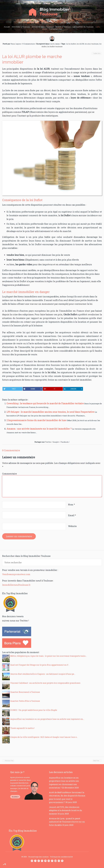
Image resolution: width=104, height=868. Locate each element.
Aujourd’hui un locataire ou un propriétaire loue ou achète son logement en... (47, 719)
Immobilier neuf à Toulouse (43, 27)
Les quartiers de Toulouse (83, 27)
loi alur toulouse (92, 44)
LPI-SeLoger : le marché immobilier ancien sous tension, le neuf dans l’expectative (51, 412)
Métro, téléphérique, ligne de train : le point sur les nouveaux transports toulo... (48, 656)
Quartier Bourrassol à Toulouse (25, 692)
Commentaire (9, 474)
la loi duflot (71, 44)
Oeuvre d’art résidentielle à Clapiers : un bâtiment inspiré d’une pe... (43, 674)
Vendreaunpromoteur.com (16, 574)
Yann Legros (16, 44)
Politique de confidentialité (61, 857)
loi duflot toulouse (55, 46)
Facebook (65, 442)
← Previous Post (8, 761)
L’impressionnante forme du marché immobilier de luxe (37, 420)
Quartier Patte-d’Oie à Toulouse (25, 701)
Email (72, 515)
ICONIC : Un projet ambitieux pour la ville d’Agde (34, 710)
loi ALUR (80, 44)
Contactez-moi (55, 29)
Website (72, 526)
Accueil (7, 27)
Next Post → (97, 761)
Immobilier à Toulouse (21, 27)
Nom (71, 505)
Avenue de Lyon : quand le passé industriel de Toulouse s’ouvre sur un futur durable (67, 822)
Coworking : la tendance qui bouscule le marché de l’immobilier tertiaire (45, 403)
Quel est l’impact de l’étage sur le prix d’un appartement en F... (40, 665)
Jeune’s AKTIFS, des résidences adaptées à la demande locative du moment (66, 810)
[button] (5, 864)
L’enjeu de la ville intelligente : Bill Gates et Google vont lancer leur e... (44, 737)
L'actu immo (55, 44)
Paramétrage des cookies (38, 857)
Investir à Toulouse (63, 27)
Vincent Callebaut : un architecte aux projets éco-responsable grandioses (45, 683)
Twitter (48, 442)
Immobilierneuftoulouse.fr (16, 585)
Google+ (56, 442)
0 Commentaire (29, 44)
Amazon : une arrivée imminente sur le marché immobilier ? (39, 429)
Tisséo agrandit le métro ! (22, 728)
